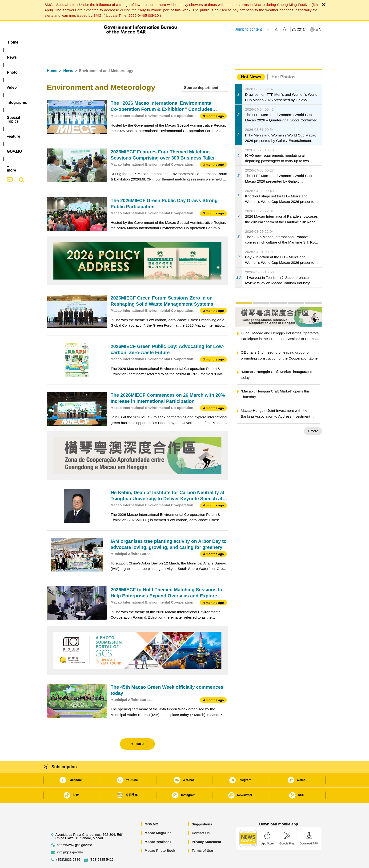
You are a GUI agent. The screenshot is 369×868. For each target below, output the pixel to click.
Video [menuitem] (117, 42)
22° (301, 30)
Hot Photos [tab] (283, 62)
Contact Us (201, 819)
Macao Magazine (158, 819)
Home (52, 56)
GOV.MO (152, 810)
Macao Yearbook (158, 828)
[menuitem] (76, 42)
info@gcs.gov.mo (70, 838)
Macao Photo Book (160, 836)
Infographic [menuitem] (141, 42)
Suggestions (202, 810)
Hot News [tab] (251, 62)
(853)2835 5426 (102, 845)
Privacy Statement (207, 828)
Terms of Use (202, 836)
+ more (313, 417)
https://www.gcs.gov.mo (74, 831)
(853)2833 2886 (68, 845)
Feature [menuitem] (203, 42)
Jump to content (249, 29)
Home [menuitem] (56, 42)
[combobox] (205, 74)
